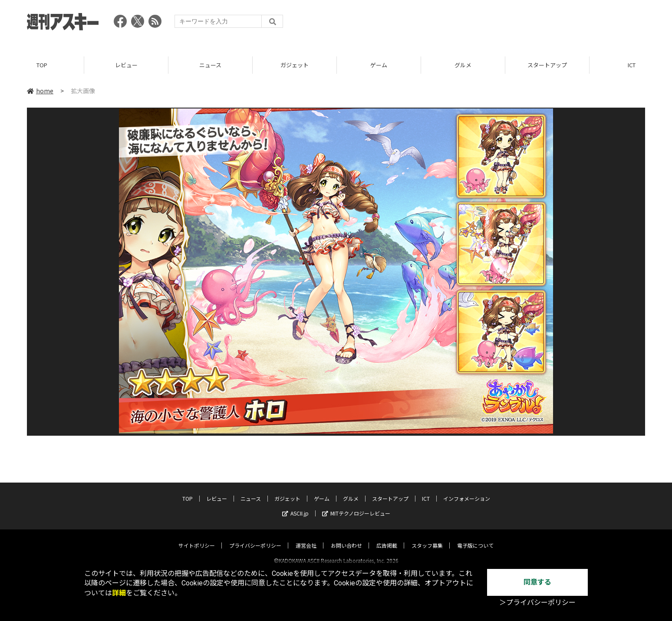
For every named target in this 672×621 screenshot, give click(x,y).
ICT (426, 491)
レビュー (126, 65)
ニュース (210, 65)
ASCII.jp (295, 505)
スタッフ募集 (427, 537)
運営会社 (306, 537)
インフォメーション (467, 491)
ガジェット (295, 65)
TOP (42, 65)
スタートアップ (547, 65)
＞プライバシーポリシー (537, 603)
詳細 (119, 593)
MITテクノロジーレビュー (356, 505)
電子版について (475, 537)
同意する (537, 582)
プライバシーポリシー (255, 537)
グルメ (463, 65)
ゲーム (379, 65)
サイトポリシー (197, 537)
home (40, 91)
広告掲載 (387, 537)
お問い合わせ (346, 537)
